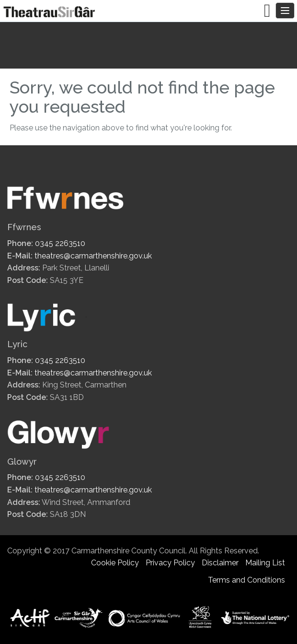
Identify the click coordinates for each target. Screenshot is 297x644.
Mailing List (265, 563)
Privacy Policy (170, 563)
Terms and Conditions (246, 580)
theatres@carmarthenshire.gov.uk (93, 256)
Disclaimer (220, 563)
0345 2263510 (60, 243)
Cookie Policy (115, 563)
